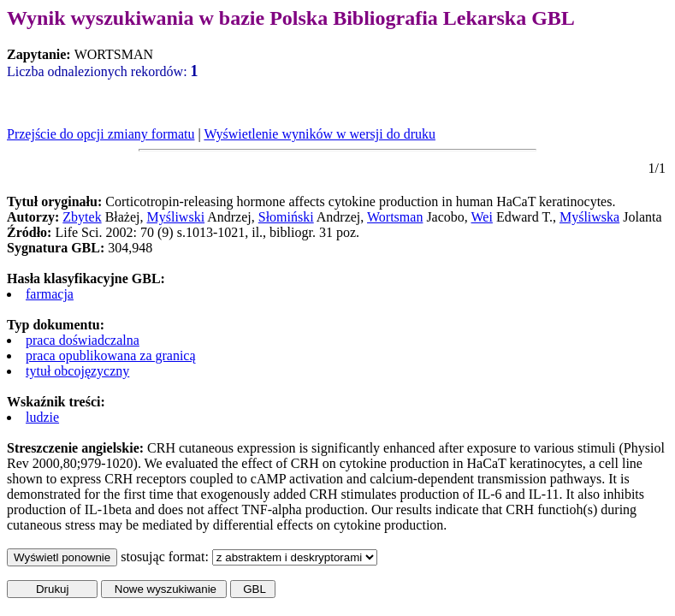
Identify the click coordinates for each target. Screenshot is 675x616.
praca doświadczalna (83, 340)
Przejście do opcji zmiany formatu (101, 134)
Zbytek (82, 217)
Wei (482, 217)
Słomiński (286, 217)
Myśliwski (176, 217)
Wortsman (395, 217)
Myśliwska (589, 217)
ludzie (42, 417)
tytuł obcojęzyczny (77, 371)
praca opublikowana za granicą (111, 355)
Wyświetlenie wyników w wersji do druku (320, 134)
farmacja (50, 294)
